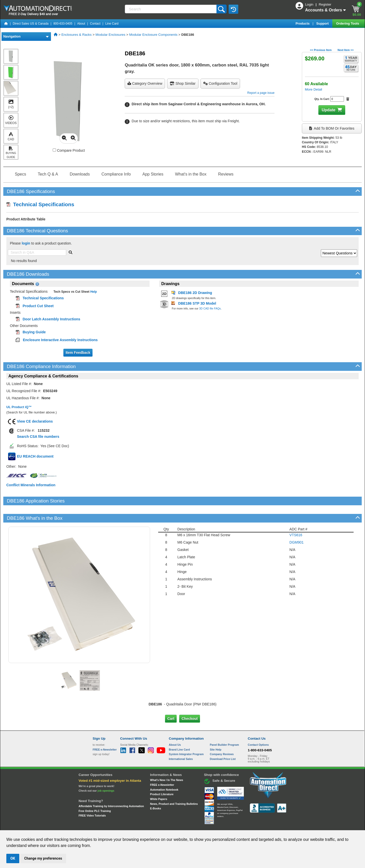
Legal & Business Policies (211, 825)
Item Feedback (78, 353)
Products (303, 23)
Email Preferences (179, 825)
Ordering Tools (348, 23)
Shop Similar (183, 83)
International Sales (181, 742)
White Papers (159, 782)
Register (325, 4)
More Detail (314, 89)
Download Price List (223, 742)
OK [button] (13, 858)
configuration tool (220, 83)
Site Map (104, 825)
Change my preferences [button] (43, 858)
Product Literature (162, 777)
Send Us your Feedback (128, 825)
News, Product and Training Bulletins (174, 787)
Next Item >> (346, 50)
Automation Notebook (164, 772)
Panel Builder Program (224, 727)
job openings (106, 773)
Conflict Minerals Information (31, 485)
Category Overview (145, 83)
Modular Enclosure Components (153, 35)
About (81, 24)
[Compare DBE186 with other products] (54, 150)
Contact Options (258, 727)
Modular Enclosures (111, 35)
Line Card (112, 24)
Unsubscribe (155, 825)
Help (93, 292)
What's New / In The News (167, 763)
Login (310, 4)
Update (328, 110)
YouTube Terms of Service (248, 825)
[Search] (171, 9)
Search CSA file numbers (38, 437)
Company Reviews (222, 737)
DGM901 (297, 525)
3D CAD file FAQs (210, 308)
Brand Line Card (179, 732)
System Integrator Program (186, 737)
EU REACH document (35, 456)
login (26, 243)
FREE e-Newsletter (162, 768)
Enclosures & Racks (76, 35)
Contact (95, 24)
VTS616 (296, 518)
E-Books (156, 791)
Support (323, 23)
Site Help (216, 732)
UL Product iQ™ (19, 407)
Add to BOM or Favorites (332, 128)
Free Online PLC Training (95, 793)
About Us (175, 727)
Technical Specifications (40, 204)
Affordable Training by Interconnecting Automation (111, 789)
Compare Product (69, 150)
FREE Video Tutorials (92, 798)
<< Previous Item (321, 50)
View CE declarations (35, 421)
